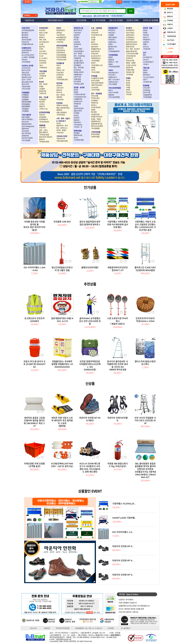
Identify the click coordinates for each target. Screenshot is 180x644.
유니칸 (41, 56)
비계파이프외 (26, 48)
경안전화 (42, 102)
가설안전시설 (29, 20)
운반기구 (146, 37)
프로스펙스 (43, 51)
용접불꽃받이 (113, 28)
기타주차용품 (95, 90)
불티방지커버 (113, 47)
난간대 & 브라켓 (27, 66)
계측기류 (146, 68)
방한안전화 (43, 91)
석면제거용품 (95, 137)
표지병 (93, 37)
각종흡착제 (77, 58)
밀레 (45, 40)
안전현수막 (129, 58)
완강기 (111, 90)
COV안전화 (43, 63)
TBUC (41, 65)
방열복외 (111, 95)
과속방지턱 (95, 33)
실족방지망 (25, 136)
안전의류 (59, 83)
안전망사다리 (78, 102)
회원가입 (127, 2)
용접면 (111, 57)
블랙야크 (42, 37)
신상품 (90, 383)
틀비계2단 (25, 35)
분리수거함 (147, 92)
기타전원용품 (95, 128)
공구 (145, 53)
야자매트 (77, 113)
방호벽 (93, 63)
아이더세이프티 (44, 42)
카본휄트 (111, 35)
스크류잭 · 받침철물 (28, 57)
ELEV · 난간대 (26, 80)
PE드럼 (76, 40)
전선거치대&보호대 (28, 126)
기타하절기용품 (44, 135)
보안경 (58, 123)
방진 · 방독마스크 (62, 128)
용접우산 (111, 49)
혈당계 (145, 73)
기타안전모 (60, 42)
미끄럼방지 (43, 100)
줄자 (145, 55)
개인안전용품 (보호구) (55, 20)
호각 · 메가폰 (78, 54)
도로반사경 (95, 30)
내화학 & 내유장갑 (62, 105)
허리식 (58, 66)
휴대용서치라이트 (97, 117)
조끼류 (128, 81)
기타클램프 (25, 111)
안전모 (59, 28)
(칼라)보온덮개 (79, 108)
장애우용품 (78, 131)
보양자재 (146, 42)
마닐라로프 (77, 122)
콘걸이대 (77, 35)
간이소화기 (112, 75)
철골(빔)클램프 (27, 102)
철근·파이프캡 (26, 133)
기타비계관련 (26, 62)
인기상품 (90, 187)
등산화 (41, 78)
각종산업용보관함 (62, 141)
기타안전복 (60, 100)
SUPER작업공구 (148, 62)
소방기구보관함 (113, 92)
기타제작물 (129, 75)
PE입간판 (77, 42)
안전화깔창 (43, 117)
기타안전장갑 (61, 115)
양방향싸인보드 (96, 121)
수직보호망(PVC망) (80, 97)
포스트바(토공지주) (28, 55)
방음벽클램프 (26, 106)
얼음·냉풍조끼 (44, 132)
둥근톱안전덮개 (79, 63)
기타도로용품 (95, 72)
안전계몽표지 (130, 30)
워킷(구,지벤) (43, 33)
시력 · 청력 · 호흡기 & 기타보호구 (63, 120)
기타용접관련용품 (114, 67)
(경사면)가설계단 (27, 138)
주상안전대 (60, 73)
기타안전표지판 (131, 56)
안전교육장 (77, 82)
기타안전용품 (96, 132)
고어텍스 (42, 104)
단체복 (136, 20)
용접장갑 (111, 60)
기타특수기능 (43, 109)
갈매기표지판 (95, 51)
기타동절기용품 (44, 142)
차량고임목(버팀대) (97, 83)
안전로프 (77, 118)
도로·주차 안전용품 (99, 20)
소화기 (111, 70)
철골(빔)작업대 (27, 124)
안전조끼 (59, 86)
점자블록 (77, 133)
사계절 (128, 88)
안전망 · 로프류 (79, 87)
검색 (131, 11)
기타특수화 (43, 93)
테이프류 (146, 35)
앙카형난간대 (26, 75)
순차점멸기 (95, 101)
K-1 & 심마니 (43, 58)
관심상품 (154, 2)
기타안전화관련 (44, 122)
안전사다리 (25, 122)
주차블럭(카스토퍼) (97, 78)
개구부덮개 (25, 131)
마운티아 (42, 35)
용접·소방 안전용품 (116, 20)
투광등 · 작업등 (96, 119)
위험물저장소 (78, 75)
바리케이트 (95, 44)
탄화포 (111, 44)
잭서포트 (25, 60)
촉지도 (76, 138)
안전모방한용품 (61, 55)
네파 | (41, 40)
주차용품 (94, 76)
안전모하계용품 (61, 57)
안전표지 (130, 20)
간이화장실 (147, 90)
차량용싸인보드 (96, 58)
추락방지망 (77, 104)
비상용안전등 (95, 114)
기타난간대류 (26, 89)
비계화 (41, 87)
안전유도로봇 (95, 98)
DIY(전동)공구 (148, 57)
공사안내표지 (130, 40)
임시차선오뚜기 (96, 56)
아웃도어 (129, 92)
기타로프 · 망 (78, 127)
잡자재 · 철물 (148, 28)
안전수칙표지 (130, 33)
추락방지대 (60, 75)
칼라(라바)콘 (78, 30)
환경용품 (146, 86)
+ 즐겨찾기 (27, 2)
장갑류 (145, 30)
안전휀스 (77, 37)
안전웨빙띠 (77, 65)
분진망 (76, 90)
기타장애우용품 (79, 140)
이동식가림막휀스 (27, 119)
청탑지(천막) (78, 111)
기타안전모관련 (61, 60)
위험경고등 (95, 103)
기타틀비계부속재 (27, 44)
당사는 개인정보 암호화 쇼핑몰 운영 (131, 609)
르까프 (41, 49)
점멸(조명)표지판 (131, 51)
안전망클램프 (26, 104)
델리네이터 (95, 47)
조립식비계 (26, 28)
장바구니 (145, 2)
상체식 (58, 68)
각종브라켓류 (26, 87)
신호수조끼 (60, 88)
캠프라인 (42, 47)
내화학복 (59, 97)
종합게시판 (129, 68)
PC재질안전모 (61, 40)
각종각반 (42, 115)
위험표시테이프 (79, 72)
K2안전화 (42, 30)
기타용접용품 (113, 55)
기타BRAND (43, 68)
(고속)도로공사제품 (132, 54)
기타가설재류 (26, 140)
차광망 (76, 106)
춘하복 (128, 83)
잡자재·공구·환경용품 (151, 20)
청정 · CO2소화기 (114, 80)
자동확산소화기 (113, 82)
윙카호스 (94, 105)
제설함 (93, 68)
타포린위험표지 (79, 51)
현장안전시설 (78, 28)
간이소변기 (147, 88)
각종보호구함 (61, 139)
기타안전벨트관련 (62, 80)
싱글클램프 (25, 100)
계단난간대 (25, 73)
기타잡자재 (147, 49)
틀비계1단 (25, 33)
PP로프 (76, 115)
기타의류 (129, 94)
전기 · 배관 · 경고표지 (133, 49)
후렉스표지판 (130, 61)
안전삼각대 (95, 54)
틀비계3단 (25, 37)
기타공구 (146, 64)
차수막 (93, 70)
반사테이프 (77, 70)
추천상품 (90, 284)
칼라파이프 (25, 53)
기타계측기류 (147, 82)
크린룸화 (42, 89)
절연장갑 (59, 110)
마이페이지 (136, 2)
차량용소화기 (113, 77)
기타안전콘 (77, 33)
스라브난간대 (26, 68)
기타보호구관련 (62, 136)
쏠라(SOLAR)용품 (97, 126)
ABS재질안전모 (61, 37)
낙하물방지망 (78, 99)
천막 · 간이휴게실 (79, 56)
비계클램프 (25, 95)
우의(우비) (42, 128)
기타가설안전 (26, 115)
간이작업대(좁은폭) (28, 30)
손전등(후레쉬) (96, 107)
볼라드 (93, 42)
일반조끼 (59, 90)
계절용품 (42, 125)
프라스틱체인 (78, 49)
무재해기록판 (130, 70)
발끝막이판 (25, 129)
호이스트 (146, 47)
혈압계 (145, 70)
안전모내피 (60, 48)
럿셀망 (76, 92)
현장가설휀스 (26, 117)
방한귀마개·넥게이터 (46, 137)
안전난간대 (25, 42)
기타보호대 (60, 133)
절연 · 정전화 (43, 84)
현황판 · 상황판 (131, 63)
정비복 (128, 90)
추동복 (128, 85)
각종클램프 (26, 93)
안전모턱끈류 (61, 53)
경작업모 (59, 33)
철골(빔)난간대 (27, 77)
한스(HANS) (43, 54)
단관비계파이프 (27, 50)
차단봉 (76, 47)
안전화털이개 (43, 119)
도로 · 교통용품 (96, 28)
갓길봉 (93, 40)
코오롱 (41, 44)
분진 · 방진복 (61, 95)
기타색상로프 (78, 125)
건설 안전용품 (81, 20)
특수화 (41, 82)
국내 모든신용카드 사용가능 (129, 612)
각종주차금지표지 (97, 85)
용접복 (111, 64)
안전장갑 (59, 103)
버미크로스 (112, 33)
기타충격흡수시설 (97, 65)
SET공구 (146, 60)
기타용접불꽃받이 (114, 51)
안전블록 (59, 77)
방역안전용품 (95, 134)
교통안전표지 (130, 35)
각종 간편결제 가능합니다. (128, 603)
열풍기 (145, 44)
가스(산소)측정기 (149, 77)
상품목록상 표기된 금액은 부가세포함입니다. (135, 606)
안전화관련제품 (45, 112)
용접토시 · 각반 (113, 62)
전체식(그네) (60, 70)
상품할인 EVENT (90, 491)
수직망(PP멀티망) (80, 94)
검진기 (145, 80)
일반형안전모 (61, 30)
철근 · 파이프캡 (79, 68)
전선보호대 (77, 44)
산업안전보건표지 (131, 42)
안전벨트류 (60, 63)
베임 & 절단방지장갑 (63, 108)
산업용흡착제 (147, 95)
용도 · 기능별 (44, 97)
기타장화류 (43, 76)
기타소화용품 (113, 84)
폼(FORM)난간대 (27, 82)
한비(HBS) (43, 61)
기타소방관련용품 (115, 88)
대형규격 (42, 106)
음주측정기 (147, 75)
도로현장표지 (130, 37)
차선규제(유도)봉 (97, 35)
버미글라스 (112, 30)
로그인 (119, 2)
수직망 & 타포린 (131, 65)
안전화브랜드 (44, 28)
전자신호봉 (95, 96)
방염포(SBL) (112, 42)
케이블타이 (147, 40)
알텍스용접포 (113, 37)
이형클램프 (25, 97)
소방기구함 (77, 77)
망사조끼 (59, 92)
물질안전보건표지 (131, 44)
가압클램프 (25, 109)
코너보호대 (95, 88)
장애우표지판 (78, 135)
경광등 (93, 110)
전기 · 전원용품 (96, 94)
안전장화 (42, 74)
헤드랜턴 (94, 112)
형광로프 (77, 120)
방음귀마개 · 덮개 (62, 126)
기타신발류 (43, 71)
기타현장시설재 (79, 84)
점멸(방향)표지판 (97, 124)
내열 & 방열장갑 (62, 112)
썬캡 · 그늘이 (43, 130)
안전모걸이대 (61, 50)
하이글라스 (112, 40)
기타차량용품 (95, 61)
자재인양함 (77, 79)
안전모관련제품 (62, 46)
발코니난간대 (26, 70)
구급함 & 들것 (78, 61)
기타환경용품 (147, 97)
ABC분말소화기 (113, 73)
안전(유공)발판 (27, 40)
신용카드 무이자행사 (126, 600)
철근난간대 (25, 84)
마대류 (145, 33)
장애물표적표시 (96, 49)
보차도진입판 (95, 81)
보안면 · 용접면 (61, 130)
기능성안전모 (61, 35)
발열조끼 (42, 139)
